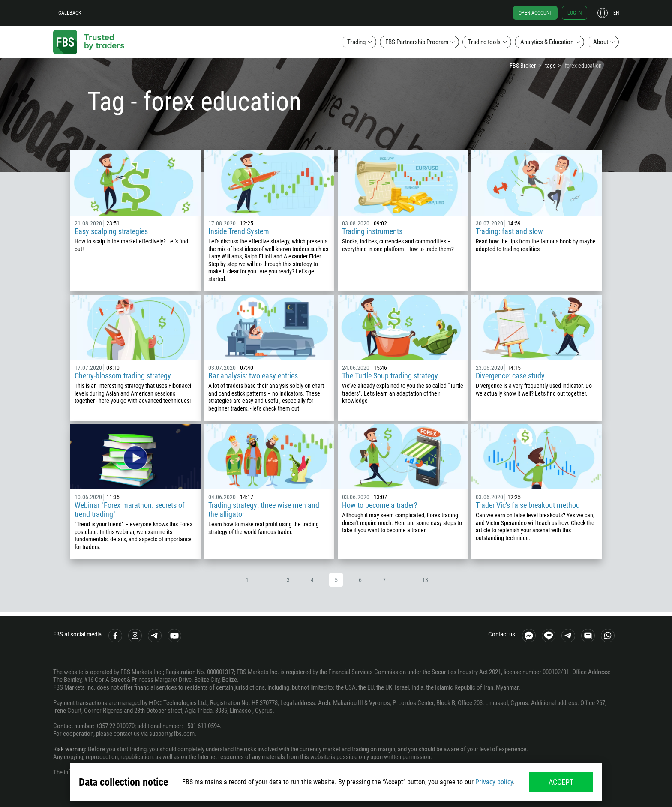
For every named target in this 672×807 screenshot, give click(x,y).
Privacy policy (494, 782)
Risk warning (69, 749)
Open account (535, 13)
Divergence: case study (510, 376)
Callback (70, 13)
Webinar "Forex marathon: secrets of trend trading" (130, 510)
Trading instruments (372, 231)
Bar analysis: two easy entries (253, 376)
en (616, 13)
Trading (356, 42)
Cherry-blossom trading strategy (123, 376)
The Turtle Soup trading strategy (390, 376)
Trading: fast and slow (509, 231)
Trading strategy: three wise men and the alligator (264, 510)
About (601, 42)
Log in (574, 13)
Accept (561, 782)
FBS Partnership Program (417, 42)
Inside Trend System (239, 231)
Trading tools (484, 42)
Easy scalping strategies (111, 231)
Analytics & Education (547, 42)
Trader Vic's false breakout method (528, 505)
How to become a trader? (380, 505)
